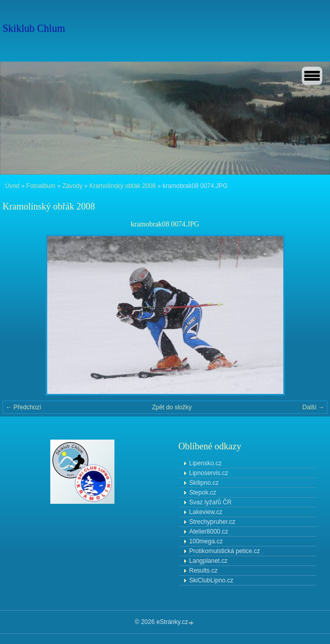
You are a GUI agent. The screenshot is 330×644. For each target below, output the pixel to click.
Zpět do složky (172, 407)
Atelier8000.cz (209, 532)
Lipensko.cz (206, 463)
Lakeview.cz (206, 512)
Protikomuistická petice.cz (225, 551)
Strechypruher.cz (212, 522)
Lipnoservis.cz (209, 473)
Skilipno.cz (204, 483)
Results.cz (203, 571)
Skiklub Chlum (34, 28)
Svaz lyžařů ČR (211, 502)
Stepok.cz (203, 493)
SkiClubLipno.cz (211, 580)
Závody (72, 186)
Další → (313, 407)
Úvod (12, 186)
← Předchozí (23, 407)
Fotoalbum (41, 186)
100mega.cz (206, 541)
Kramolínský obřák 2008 (122, 186)
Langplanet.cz (209, 561)
